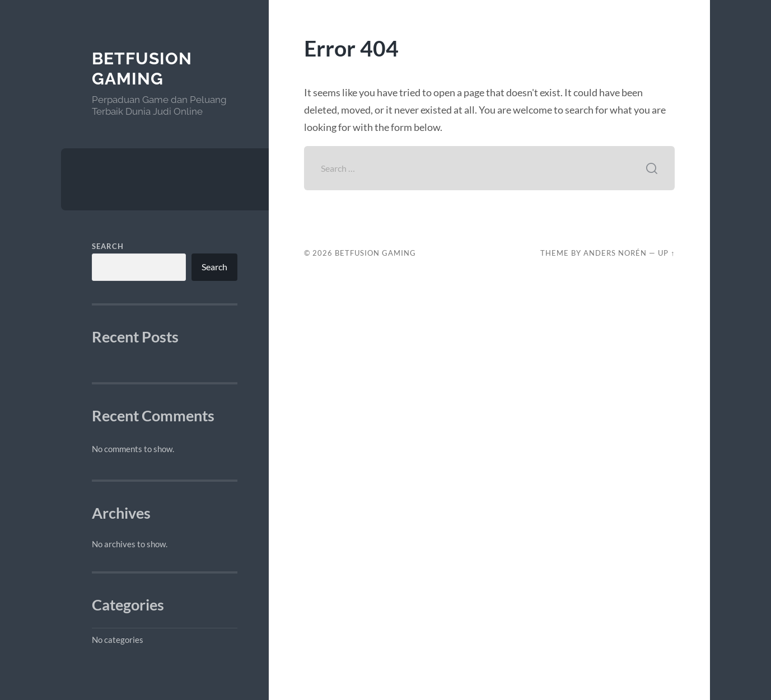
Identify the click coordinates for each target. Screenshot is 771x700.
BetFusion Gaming (142, 69)
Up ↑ (666, 253)
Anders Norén (615, 253)
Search (108, 246)
